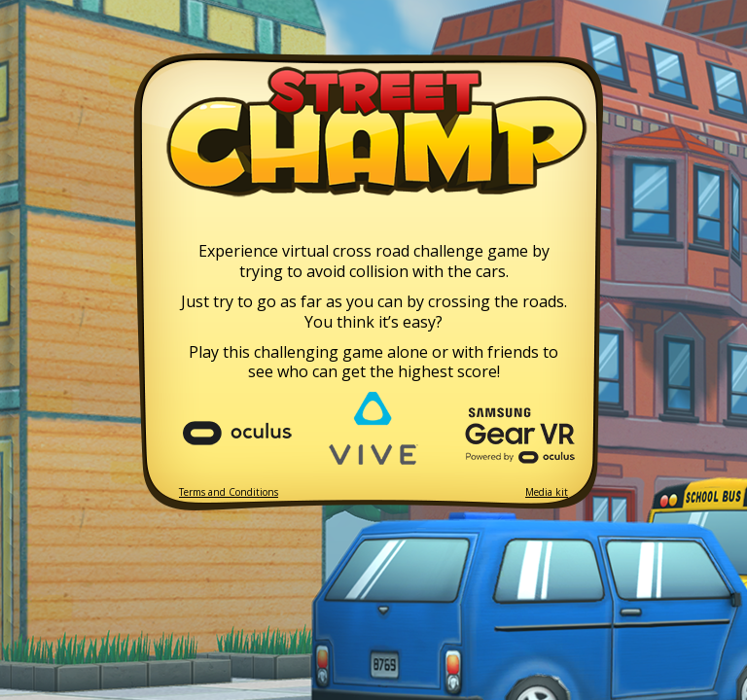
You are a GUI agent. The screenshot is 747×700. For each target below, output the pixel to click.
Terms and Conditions (229, 492)
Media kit (547, 492)
